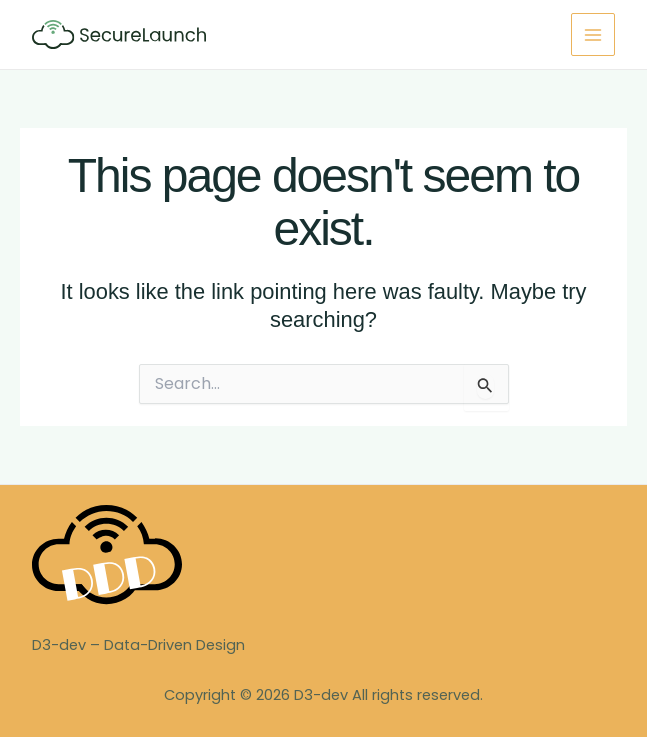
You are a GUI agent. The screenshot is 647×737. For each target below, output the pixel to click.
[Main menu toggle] (593, 35)
